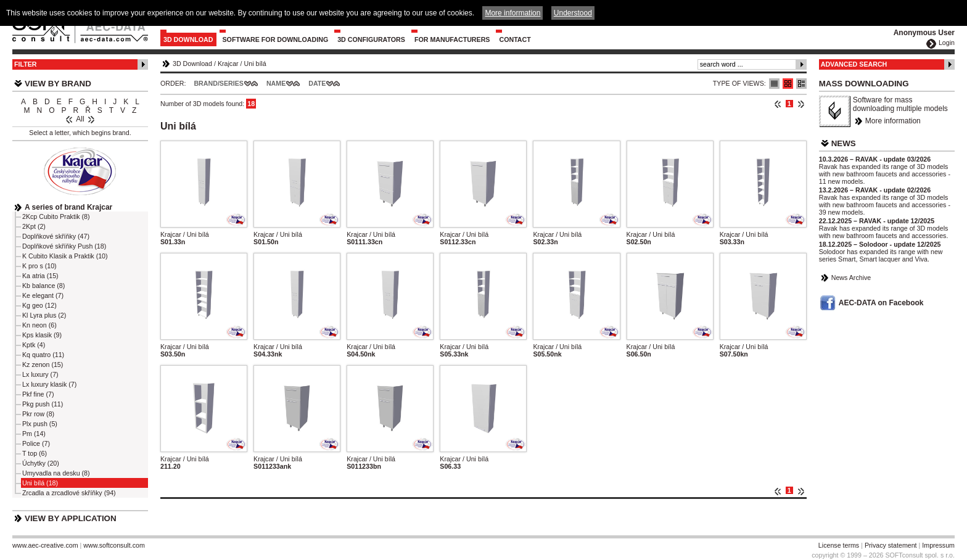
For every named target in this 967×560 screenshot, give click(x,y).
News (844, 143)
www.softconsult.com (114, 545)
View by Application (71, 518)
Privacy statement (891, 545)
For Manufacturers (452, 39)
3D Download (188, 39)
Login (947, 43)
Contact (515, 39)
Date (317, 83)
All (80, 119)
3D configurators (371, 39)
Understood (573, 13)
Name (276, 83)
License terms (839, 545)
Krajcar (228, 64)
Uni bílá (255, 64)
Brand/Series (219, 83)
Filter (26, 64)
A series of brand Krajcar (68, 207)
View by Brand (58, 84)
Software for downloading (276, 39)
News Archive (851, 278)
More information (893, 121)
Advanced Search (854, 64)
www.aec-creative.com (45, 545)
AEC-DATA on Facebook (881, 303)
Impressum (938, 545)
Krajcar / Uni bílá (185, 234)
